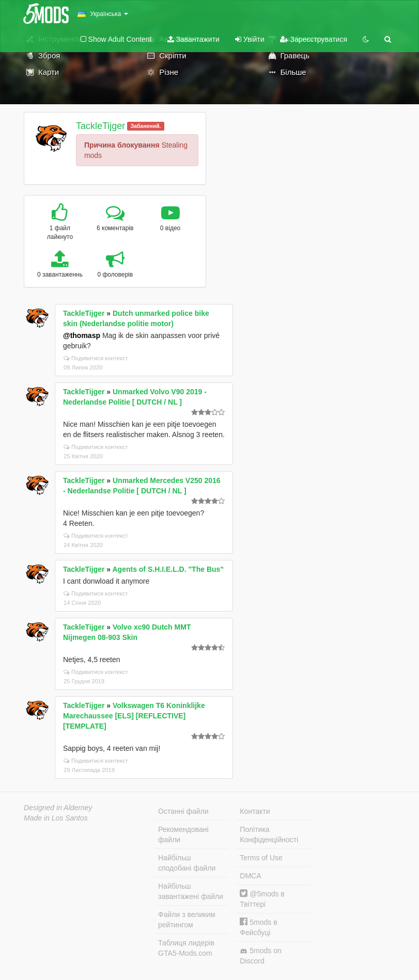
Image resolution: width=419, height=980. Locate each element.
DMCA (250, 876)
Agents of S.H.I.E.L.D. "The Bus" (168, 569)
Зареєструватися (314, 39)
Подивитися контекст (96, 358)
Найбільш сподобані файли (187, 863)
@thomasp (82, 335)
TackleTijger (100, 126)
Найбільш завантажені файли (191, 891)
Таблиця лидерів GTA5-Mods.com (186, 948)
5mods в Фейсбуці (258, 927)
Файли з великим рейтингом (187, 920)
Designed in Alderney (58, 808)
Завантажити (193, 39)
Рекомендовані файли (183, 834)
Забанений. (145, 126)
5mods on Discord (260, 956)
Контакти (255, 811)
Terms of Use (261, 858)
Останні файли (183, 811)
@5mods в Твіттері (262, 899)
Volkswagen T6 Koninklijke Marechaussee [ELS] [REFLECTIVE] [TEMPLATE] (134, 716)
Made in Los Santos (56, 818)
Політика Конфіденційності (269, 834)
